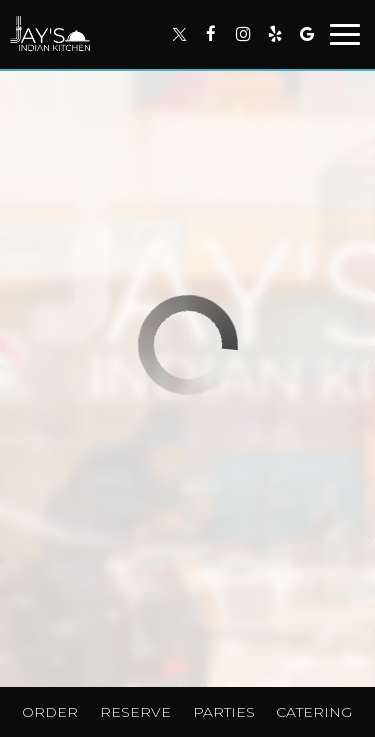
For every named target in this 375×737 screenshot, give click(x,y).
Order (50, 712)
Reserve (135, 712)
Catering (314, 712)
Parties (224, 712)
